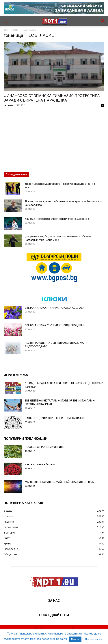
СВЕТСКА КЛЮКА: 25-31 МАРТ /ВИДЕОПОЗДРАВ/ (55, 325)
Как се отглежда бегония (40, 464)
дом (6, 30)
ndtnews (8, 105)
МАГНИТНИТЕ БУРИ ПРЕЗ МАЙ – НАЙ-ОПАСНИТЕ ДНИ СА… (60, 482)
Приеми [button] (75, 639)
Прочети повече (94, 639)
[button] (6, 21)
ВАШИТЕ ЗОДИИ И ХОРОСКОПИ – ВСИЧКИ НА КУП (55, 418)
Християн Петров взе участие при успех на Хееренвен (58, 219)
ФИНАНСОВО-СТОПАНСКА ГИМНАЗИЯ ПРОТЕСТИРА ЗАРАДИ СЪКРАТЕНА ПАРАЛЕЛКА (52, 98)
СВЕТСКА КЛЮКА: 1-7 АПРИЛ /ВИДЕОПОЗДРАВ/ (54, 308)
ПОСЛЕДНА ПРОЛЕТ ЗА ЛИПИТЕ (44, 447)
